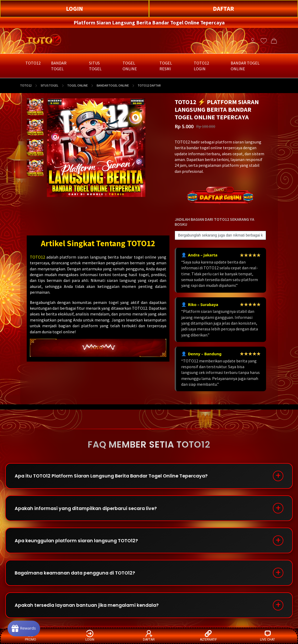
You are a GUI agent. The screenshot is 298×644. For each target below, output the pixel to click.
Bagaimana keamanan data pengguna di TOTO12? (77, 574)
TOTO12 (26, 85)
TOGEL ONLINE (78, 85)
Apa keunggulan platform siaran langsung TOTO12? (78, 542)
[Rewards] (24, 628)
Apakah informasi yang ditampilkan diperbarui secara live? (88, 509)
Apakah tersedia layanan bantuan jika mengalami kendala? (89, 607)
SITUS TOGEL (49, 85)
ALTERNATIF (208, 635)
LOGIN (74, 9)
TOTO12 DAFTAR (149, 85)
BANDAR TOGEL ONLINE (113, 85)
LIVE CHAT (267, 635)
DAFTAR (223, 9)
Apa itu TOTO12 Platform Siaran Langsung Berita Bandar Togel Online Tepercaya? (114, 476)
